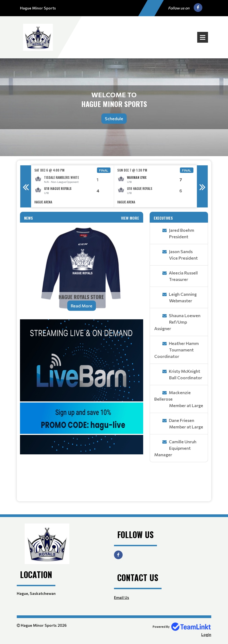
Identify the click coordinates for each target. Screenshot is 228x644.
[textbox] (82, 408)
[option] (73, 186)
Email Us (122, 597)
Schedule (114, 118)
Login (206, 634)
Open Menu (203, 37)
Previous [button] (26, 186)
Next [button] (202, 186)
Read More (82, 306)
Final (104, 170)
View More (130, 218)
